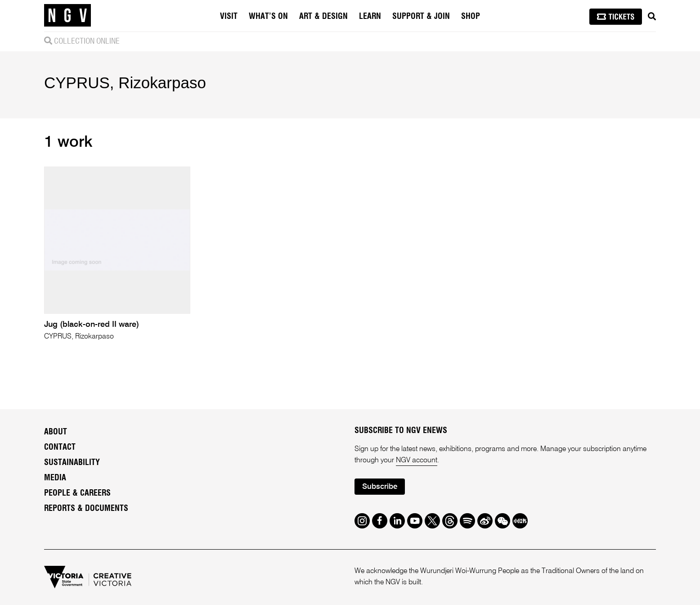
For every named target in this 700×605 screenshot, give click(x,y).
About (56, 432)
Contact (60, 447)
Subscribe (380, 487)
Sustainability (72, 463)
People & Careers (77, 493)
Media (55, 478)
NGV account (417, 461)
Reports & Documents (86, 509)
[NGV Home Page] (67, 16)
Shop (471, 17)
